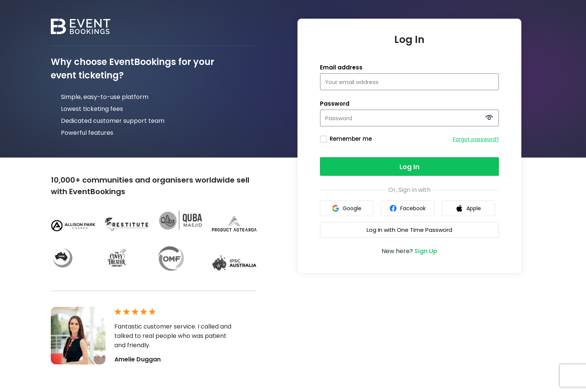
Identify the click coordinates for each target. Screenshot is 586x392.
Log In (410, 167)
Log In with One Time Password (409, 230)
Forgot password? (476, 139)
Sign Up (426, 251)
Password (335, 104)
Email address (341, 68)
